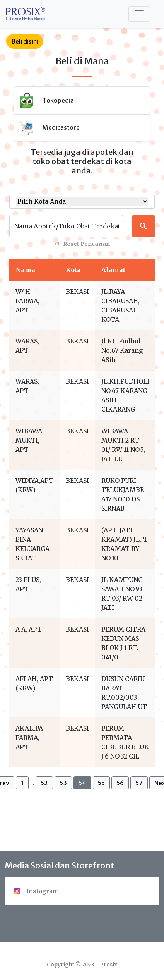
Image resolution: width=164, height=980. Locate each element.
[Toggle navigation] (139, 14)
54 (82, 783)
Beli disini (25, 41)
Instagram (36, 891)
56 (120, 783)
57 (139, 783)
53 (63, 783)
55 (101, 783)
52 (44, 783)
